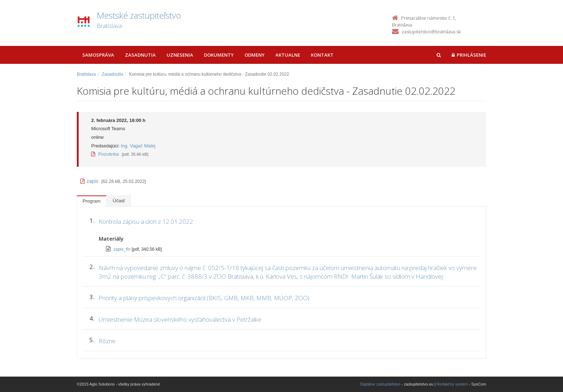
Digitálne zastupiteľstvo (380, 384)
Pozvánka (105, 154)
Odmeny (255, 55)
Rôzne (108, 341)
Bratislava (86, 74)
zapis (89, 181)
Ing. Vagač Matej (138, 146)
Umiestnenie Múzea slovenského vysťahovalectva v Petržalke (181, 319)
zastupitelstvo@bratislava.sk (431, 32)
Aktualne (288, 55)
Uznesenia (180, 55)
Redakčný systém (452, 384)
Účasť (119, 201)
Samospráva (98, 55)
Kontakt (322, 55)
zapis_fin (123, 249)
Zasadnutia (140, 55)
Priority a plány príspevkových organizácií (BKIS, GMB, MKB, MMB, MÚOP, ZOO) (204, 298)
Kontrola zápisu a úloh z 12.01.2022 (146, 221)
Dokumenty (219, 55)
